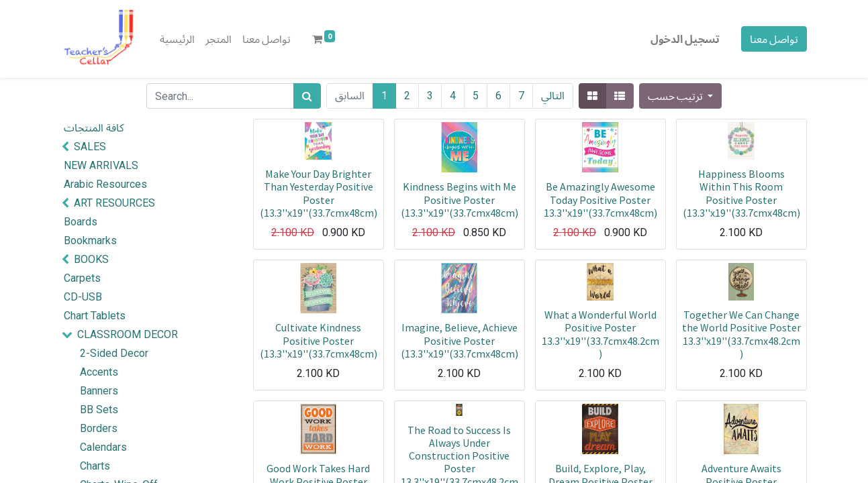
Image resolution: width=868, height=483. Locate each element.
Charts (95, 466)
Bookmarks (90, 240)
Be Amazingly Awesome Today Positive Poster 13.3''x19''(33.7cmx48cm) (600, 199)
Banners (99, 391)
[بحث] (307, 96)
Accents (99, 372)
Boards (81, 222)
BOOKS (91, 259)
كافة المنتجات (94, 128)
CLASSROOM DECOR (128, 334)
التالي (553, 96)
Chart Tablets (95, 316)
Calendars (103, 447)
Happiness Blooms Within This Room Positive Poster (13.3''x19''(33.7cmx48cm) (741, 193)
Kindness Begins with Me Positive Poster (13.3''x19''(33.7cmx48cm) (460, 199)
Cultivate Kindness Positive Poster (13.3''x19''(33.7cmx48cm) (319, 340)
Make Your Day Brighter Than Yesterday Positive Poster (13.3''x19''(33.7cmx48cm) (319, 193)
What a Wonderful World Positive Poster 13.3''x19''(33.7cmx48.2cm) (600, 334)
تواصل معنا (774, 39)
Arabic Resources (105, 184)
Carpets (82, 278)
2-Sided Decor (114, 353)
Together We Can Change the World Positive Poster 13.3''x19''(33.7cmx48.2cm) (741, 334)
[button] (680, 96)
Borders (99, 428)
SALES (90, 147)
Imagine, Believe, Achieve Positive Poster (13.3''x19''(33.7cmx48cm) (460, 340)
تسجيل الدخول (685, 39)
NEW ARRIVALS (101, 165)
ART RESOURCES (114, 203)
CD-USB (83, 297)
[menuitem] (177, 39)
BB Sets (99, 410)
